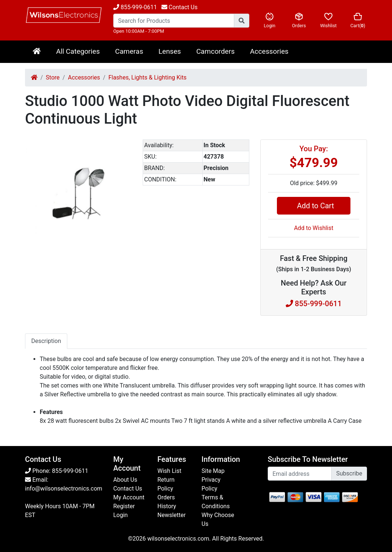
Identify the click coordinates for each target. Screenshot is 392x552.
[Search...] (174, 21)
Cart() (358, 20)
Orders (299, 20)
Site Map (213, 471)
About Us (125, 480)
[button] (125, 146)
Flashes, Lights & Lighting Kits (148, 77)
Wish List (169, 471)
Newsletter (172, 515)
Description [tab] (46, 341)
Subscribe (349, 473)
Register (124, 506)
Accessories (269, 51)
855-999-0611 (135, 7)
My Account (129, 497)
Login (270, 20)
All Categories (78, 51)
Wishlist (328, 20)
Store (53, 77)
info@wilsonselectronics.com (64, 489)
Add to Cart (313, 206)
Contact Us (128, 489)
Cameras (129, 51)
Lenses (170, 51)
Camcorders (215, 51)
